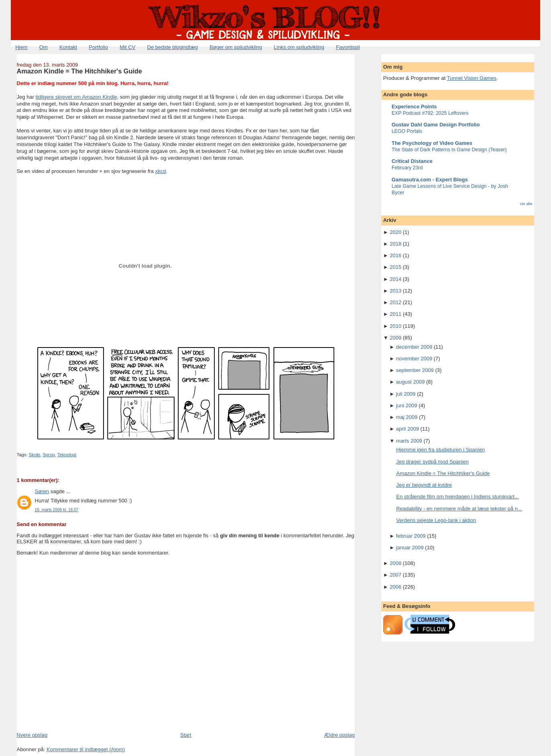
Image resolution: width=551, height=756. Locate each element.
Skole (35, 455)
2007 (395, 575)
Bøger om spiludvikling (236, 47)
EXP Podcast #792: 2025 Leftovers (430, 113)
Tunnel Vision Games (472, 78)
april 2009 (408, 429)
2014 (395, 279)
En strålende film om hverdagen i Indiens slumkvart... (457, 497)
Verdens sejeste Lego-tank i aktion (436, 520)
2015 (395, 267)
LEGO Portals (407, 131)
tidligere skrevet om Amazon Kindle (76, 97)
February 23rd (407, 168)
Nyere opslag (32, 735)
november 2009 (414, 359)
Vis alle (526, 204)
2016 (395, 255)
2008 (395, 563)
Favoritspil (348, 47)
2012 (395, 302)
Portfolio (98, 47)
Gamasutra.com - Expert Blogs (430, 180)
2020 (395, 232)
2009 (395, 338)
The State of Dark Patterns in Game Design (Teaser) (449, 150)
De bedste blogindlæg (173, 47)
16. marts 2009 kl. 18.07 (57, 510)
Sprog (49, 455)
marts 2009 (409, 441)
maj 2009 (407, 417)
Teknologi (67, 455)
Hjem (21, 47)
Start (186, 735)
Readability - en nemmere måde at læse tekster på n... (459, 509)
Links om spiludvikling (299, 47)
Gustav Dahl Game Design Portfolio (436, 125)
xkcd (161, 171)
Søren (42, 491)
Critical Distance (412, 161)
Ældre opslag (339, 735)
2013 (395, 291)
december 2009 (414, 347)
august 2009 (411, 382)
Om (44, 47)
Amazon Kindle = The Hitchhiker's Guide (79, 71)
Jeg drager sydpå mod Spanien (432, 462)
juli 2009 (406, 394)
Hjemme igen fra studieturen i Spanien (440, 450)
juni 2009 (407, 405)
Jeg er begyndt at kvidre (424, 485)
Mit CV (127, 47)
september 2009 (415, 370)
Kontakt (68, 47)
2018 (395, 244)
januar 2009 (410, 548)
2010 (395, 326)
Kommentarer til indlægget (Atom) (86, 749)
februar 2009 (411, 536)
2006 (395, 587)
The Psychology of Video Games (432, 143)
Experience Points (414, 107)
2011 (395, 314)
